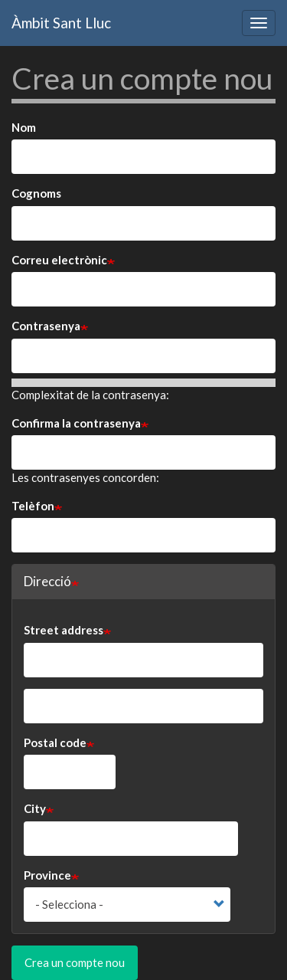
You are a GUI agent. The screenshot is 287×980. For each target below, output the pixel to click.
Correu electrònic (59, 260)
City (35, 808)
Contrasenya (46, 326)
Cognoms (36, 193)
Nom (24, 127)
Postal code (55, 742)
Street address (64, 630)
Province (47, 875)
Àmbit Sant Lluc (61, 23)
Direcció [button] (47, 581)
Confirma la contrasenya (76, 423)
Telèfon (33, 506)
